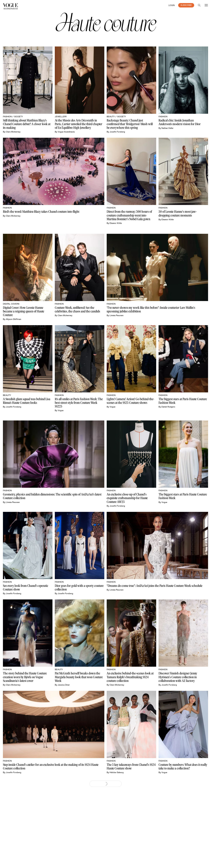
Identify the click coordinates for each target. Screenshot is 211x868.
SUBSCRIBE (186, 5)
